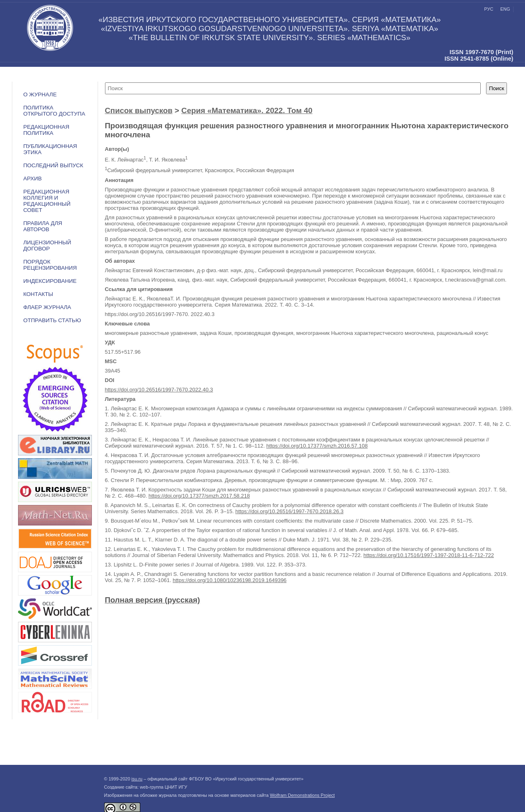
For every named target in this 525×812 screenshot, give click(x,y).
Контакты (38, 294)
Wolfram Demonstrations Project (302, 795)
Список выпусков (139, 110)
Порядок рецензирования (50, 265)
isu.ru (137, 779)
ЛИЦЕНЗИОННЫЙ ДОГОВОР (47, 246)
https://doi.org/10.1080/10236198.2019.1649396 (230, 580)
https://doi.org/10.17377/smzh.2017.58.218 (199, 496)
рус (489, 9)
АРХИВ (33, 179)
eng (505, 9)
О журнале (40, 94)
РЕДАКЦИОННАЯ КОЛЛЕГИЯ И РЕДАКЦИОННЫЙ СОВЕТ (47, 201)
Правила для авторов (43, 226)
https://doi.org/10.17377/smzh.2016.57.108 (317, 446)
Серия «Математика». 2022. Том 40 (247, 110)
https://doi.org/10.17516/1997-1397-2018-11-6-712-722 (429, 555)
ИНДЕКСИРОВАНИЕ (50, 281)
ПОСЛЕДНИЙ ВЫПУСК (53, 165)
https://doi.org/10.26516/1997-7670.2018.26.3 (290, 511)
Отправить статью (52, 320)
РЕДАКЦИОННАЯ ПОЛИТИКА (46, 130)
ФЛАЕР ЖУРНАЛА (47, 307)
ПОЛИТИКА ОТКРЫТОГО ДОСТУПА (54, 111)
